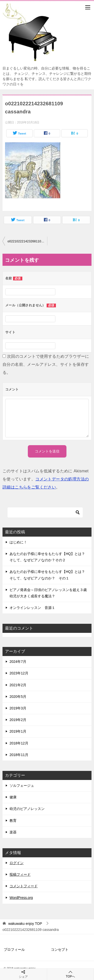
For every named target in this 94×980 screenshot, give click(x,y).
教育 (13, 821)
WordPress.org (21, 898)
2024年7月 (18, 662)
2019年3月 (18, 708)
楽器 (13, 832)
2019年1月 (18, 731)
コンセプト (60, 950)
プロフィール (14, 950)
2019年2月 (18, 720)
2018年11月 (19, 755)
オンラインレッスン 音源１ (32, 608)
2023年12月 (19, 673)
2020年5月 (18, 697)
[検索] (45, 512)
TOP (25, 924)
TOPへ (71, 974)
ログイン (17, 863)
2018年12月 (19, 743)
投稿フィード (20, 874)
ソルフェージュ (22, 786)
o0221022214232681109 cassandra (27, 241)
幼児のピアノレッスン (27, 809)
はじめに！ (18, 542)
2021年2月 (18, 685)
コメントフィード (24, 886)
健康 (13, 797)
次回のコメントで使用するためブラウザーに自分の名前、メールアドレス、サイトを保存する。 (46, 364)
